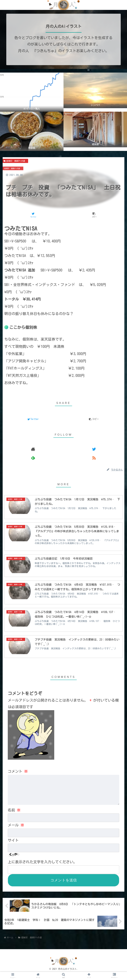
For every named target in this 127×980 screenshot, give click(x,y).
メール (16, 831)
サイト (13, 847)
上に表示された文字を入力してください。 (42, 868)
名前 (14, 816)
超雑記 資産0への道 (15, 161)
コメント (18, 773)
